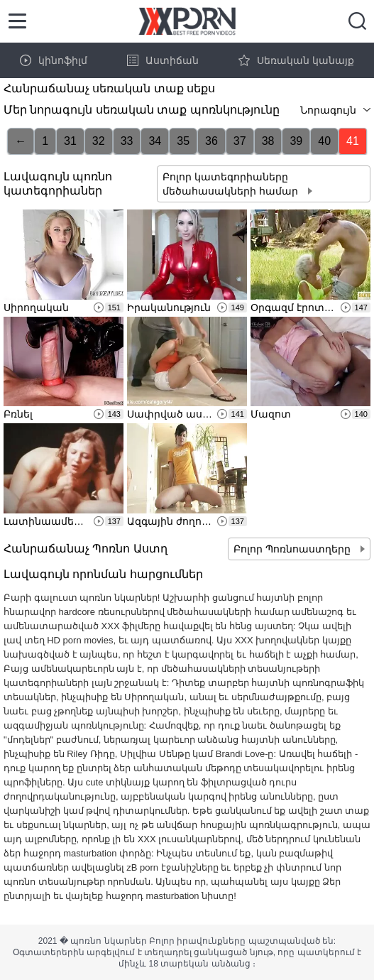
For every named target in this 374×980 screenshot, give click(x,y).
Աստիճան (163, 60)
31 (70, 141)
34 (155, 141)
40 (324, 141)
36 (211, 141)
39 (296, 141)
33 (127, 141)
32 (99, 141)
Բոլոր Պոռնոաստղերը (293, 549)
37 (240, 141)
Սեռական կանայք (296, 60)
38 (268, 141)
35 (183, 141)
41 (353, 141)
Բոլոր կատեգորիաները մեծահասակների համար (232, 184)
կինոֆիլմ (54, 60)
